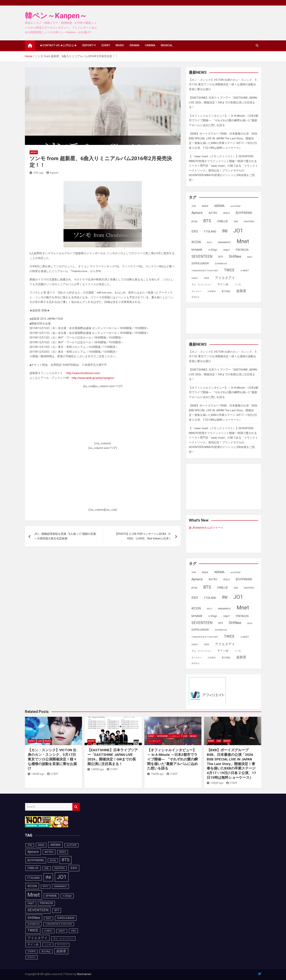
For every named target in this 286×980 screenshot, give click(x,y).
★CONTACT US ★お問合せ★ (58, 45)
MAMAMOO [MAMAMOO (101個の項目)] (224, 242)
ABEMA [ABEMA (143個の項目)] (219, 206)
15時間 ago (155, 774)
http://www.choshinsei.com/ (83, 373)
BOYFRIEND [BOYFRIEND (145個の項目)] (244, 213)
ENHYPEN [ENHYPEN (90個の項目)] (249, 222)
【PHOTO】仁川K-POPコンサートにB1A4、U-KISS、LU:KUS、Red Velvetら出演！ (143, 536)
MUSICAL (167, 45)
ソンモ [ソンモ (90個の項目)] (238, 284)
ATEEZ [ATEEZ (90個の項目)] (227, 213)
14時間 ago (36, 774)
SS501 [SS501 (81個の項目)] (250, 257)
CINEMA (150, 45)
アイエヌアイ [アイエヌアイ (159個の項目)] (225, 278)
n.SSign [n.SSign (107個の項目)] (213, 250)
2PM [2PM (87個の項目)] (194, 206)
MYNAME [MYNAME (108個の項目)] (197, 250)
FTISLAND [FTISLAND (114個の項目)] (210, 232)
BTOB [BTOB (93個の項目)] (194, 221)
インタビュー (154, 741)
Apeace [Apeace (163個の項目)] (197, 213)
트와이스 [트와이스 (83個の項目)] (196, 297)
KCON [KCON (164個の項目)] (196, 242)
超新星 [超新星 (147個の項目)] (241, 291)
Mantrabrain (84, 974)
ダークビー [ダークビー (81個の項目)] (197, 291)
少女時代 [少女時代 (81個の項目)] (212, 291)
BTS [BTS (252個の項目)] (207, 221)
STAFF (53, 774)
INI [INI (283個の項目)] (225, 231)
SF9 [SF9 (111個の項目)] (221, 257)
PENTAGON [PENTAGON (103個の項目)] (242, 250)
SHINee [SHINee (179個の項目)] (235, 257)
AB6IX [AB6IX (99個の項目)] (205, 206)
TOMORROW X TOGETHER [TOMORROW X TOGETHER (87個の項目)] (205, 271)
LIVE (40, 741)
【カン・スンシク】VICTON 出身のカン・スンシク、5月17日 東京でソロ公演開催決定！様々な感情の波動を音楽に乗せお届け (223, 85)
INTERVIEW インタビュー (169, 736)
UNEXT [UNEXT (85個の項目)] (195, 278)
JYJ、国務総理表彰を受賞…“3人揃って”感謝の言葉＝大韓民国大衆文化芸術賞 (65, 536)
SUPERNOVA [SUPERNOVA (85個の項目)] (221, 264)
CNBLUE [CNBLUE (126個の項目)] (222, 221)
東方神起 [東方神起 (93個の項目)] (226, 291)
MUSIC (120, 45)
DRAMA (135, 45)
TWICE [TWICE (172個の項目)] (229, 270)
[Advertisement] (103, 416)
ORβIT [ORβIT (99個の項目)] (227, 250)
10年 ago (37, 173)
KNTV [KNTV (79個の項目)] (209, 243)
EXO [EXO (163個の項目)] (195, 231)
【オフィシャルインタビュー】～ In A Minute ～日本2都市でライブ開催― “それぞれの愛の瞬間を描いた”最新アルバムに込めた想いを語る (224, 120)
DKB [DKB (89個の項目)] (236, 222)
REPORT (88, 45)
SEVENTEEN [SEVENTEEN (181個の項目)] (202, 257)
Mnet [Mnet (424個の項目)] (243, 241)
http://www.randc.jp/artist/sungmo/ (93, 378)
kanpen (52, 173)
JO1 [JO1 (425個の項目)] (238, 231)
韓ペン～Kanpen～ (56, 16)
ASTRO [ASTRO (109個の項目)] (213, 213)
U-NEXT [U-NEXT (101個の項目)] (245, 271)
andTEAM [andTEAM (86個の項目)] (235, 206)
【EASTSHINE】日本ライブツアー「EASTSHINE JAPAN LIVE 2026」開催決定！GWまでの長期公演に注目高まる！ (223, 102)
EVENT (106, 45)
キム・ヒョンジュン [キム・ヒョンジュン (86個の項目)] (201, 284)
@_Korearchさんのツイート (206, 528)
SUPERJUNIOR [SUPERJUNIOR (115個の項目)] (200, 263)
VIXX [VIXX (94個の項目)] (207, 278)
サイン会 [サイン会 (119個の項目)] (223, 284)
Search (76, 807)
